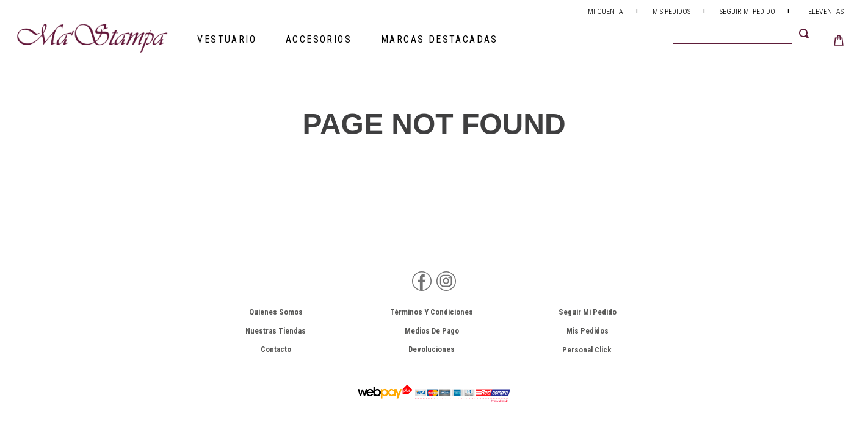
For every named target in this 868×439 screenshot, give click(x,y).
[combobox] (748, 34)
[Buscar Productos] (806, 33)
